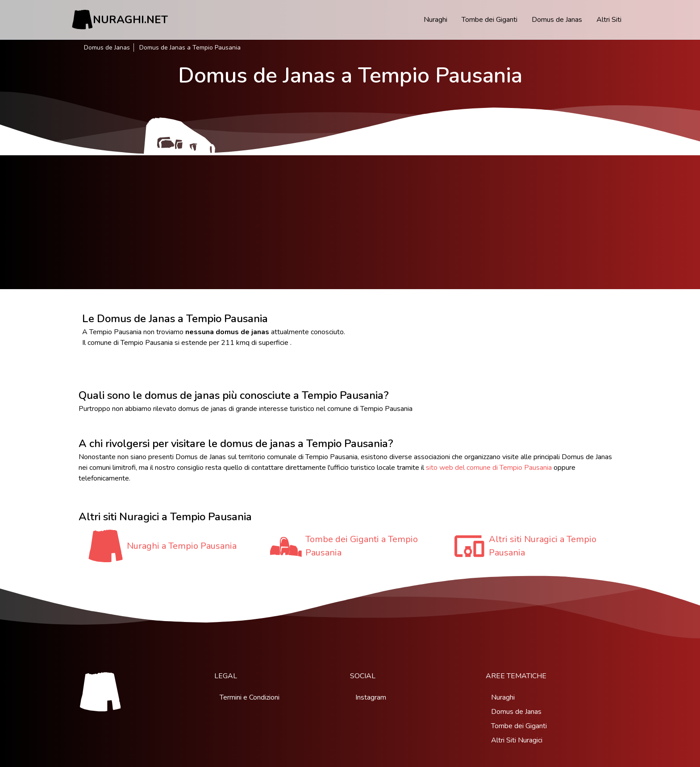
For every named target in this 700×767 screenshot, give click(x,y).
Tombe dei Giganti (490, 20)
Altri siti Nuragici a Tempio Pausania (543, 546)
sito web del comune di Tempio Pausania (489, 468)
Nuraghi (435, 20)
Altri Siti (609, 20)
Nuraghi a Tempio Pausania (182, 546)
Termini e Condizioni (250, 697)
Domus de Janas (557, 20)
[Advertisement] (350, 222)
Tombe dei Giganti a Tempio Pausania (362, 546)
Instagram (371, 697)
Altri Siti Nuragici (517, 740)
